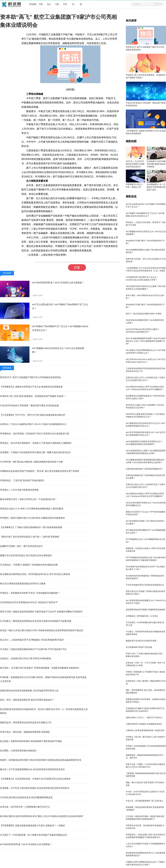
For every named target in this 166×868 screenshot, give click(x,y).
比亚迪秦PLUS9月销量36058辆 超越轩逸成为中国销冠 (156, 164)
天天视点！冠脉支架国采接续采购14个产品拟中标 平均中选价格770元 (33, 649)
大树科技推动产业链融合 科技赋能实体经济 (144, 724)
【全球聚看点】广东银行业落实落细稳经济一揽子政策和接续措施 (31, 527)
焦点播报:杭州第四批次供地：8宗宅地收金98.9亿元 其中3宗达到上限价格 (35, 574)
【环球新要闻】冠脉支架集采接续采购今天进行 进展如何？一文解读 (32, 826)
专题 (57, 4)
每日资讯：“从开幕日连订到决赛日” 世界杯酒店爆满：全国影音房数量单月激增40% (40, 668)
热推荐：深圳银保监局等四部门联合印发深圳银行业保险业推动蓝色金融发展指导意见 (41, 760)
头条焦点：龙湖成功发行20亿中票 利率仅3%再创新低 (26, 658)
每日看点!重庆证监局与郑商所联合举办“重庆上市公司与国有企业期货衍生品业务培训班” (42, 816)
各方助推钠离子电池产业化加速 (139, 647)
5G (73, 4)
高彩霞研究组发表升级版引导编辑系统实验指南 (146, 610)
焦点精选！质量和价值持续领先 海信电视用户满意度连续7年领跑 (31, 741)
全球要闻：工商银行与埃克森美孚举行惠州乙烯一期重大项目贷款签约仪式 (35, 452)
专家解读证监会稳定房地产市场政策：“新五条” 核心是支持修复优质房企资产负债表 (40, 471)
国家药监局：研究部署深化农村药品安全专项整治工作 (26, 723)
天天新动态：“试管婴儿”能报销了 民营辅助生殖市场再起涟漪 (29, 565)
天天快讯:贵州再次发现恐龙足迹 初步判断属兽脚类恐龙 (26, 797)
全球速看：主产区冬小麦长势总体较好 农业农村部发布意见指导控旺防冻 (35, 788)
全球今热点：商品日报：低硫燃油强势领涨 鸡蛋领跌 (25, 732)
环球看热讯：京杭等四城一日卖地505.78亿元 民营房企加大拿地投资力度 (35, 434)
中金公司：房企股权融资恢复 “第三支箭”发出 (145, 801)
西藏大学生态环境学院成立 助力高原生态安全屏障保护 (26, 556)
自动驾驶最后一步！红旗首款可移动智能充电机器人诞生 (156, 187)
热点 (49, 4)
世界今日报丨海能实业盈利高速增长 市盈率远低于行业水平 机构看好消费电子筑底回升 (41, 612)
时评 (65, 4)
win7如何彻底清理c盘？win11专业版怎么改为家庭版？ (58, 283)
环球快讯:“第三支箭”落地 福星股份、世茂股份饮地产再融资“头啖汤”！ (33, 396)
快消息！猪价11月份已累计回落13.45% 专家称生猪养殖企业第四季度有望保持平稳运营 (42, 630)
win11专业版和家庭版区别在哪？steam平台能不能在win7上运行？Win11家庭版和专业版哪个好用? (146, 341)
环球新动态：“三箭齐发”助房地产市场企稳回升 (22, 480)
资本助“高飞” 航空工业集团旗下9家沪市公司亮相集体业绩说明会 (31, 377)
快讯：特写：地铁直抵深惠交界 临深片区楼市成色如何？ (27, 700)
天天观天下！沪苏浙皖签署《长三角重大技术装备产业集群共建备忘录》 (34, 835)
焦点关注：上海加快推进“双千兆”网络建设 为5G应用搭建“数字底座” (32, 640)
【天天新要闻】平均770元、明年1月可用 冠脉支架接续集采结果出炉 (33, 415)
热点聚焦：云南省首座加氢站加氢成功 (18, 751)
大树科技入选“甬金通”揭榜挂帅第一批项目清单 (145, 730)
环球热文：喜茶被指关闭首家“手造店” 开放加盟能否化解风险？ (30, 593)
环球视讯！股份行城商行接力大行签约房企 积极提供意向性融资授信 (32, 518)
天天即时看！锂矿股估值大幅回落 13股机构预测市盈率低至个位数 (31, 462)
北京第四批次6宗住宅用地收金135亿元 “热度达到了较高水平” (29, 602)
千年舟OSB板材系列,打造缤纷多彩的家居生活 (145, 585)
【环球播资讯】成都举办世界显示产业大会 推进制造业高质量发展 (31, 387)
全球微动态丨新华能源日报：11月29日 (142, 616)
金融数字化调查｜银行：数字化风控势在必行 (21, 546)
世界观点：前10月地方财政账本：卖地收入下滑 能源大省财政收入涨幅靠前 (36, 443)
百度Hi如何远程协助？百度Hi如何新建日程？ (144, 469)
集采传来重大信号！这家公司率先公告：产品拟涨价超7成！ (28, 499)
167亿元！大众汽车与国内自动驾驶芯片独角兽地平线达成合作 (135, 164)
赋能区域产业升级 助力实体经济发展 (141, 641)
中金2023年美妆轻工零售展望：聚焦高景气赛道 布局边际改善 (29, 406)
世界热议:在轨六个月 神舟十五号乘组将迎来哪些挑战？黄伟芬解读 (32, 509)
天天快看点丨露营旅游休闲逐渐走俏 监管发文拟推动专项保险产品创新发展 (36, 621)
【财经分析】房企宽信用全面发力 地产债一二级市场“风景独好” (30, 537)
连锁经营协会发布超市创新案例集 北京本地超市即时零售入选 (29, 691)
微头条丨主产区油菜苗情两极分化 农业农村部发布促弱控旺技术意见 (32, 769)
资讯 (41, 4)
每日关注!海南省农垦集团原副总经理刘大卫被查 (23, 584)
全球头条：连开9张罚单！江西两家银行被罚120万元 (25, 807)
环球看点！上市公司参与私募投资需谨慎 (19, 490)
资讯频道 (33, 4)
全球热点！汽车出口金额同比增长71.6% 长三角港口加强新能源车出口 (33, 424)
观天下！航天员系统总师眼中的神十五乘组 (144, 314)
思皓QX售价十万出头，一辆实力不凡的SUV (144, 717)
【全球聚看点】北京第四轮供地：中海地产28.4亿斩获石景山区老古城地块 (35, 779)
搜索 (159, 4)
